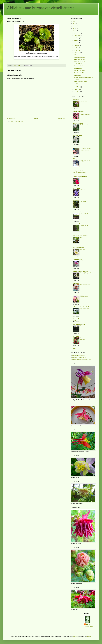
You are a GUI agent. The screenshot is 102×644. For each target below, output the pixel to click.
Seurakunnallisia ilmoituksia (81, 66)
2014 (74, 26)
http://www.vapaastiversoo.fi (79, 356)
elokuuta (76, 43)
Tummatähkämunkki (85, 225)
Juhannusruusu (83, 137)
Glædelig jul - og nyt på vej (86, 273)
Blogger (89, 636)
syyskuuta (77, 40)
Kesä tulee (82, 249)
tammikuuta (77, 92)
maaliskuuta (77, 87)
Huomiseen (83, 326)
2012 (74, 31)
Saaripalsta (76, 100)
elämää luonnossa (77, 147)
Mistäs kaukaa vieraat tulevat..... (82, 84)
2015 (74, 24)
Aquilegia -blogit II (79, 68)
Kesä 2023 (82, 178)
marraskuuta (77, 36)
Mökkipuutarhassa (78, 159)
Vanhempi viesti (61, 118)
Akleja (74, 348)
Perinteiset (82, 190)
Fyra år (74, 320)
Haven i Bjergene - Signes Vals (81, 271)
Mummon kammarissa (79, 248)
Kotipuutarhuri (77, 212)
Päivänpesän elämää (78, 171)
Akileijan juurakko (78, 55)
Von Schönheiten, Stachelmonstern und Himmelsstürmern (85, 115)
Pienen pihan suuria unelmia (80, 236)
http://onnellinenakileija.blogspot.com (82, 360)
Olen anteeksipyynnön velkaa (79, 172)
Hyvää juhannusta (84, 125)
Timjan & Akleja (77, 319)
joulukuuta (77, 33)
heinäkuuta (77, 45)
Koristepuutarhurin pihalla (80, 176)
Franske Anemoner (84, 261)
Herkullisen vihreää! (79, 73)
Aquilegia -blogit (78, 75)
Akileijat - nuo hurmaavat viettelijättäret (40, 8)
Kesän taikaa (76, 200)
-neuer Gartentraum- (78, 112)
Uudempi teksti (11, 118)
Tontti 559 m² (76, 283)
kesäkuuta (77, 48)
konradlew (76, 636)
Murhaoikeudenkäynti (79, 57)
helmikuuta (77, 89)
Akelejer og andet (77, 259)
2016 (74, 21)
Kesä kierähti (83, 202)
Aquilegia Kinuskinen (79, 60)
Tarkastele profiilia (89, 627)
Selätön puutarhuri (78, 123)
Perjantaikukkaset (84, 297)
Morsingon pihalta (77, 135)
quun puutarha (77, 224)
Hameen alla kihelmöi (79, 70)
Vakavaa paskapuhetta (85, 285)
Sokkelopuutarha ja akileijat (81, 81)
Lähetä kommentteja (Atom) (17, 121)
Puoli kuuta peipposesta (79, 324)
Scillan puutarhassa (78, 295)
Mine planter (76, 336)
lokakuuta (77, 38)
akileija (88, 624)
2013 (74, 28)
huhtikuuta (77, 53)
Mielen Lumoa (76, 188)
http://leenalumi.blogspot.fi (79, 358)
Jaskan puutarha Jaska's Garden (81, 307)
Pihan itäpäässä (83, 101)
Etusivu (36, 118)
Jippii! (81, 237)
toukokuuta (77, 50)
